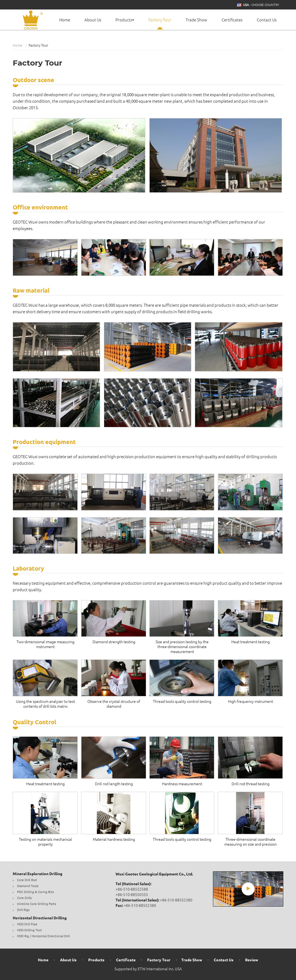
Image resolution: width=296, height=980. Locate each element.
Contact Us (267, 20)
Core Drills (24, 898)
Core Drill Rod (27, 880)
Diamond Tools (28, 886)
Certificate (126, 960)
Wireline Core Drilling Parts (37, 904)
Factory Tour (160, 20)
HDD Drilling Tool (29, 930)
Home (65, 20)
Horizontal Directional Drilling (40, 918)
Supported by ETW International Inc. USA (148, 969)
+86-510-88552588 (132, 889)
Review (252, 960)
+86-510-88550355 (132, 895)
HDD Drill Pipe (27, 924)
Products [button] (125, 20)
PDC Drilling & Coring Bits (35, 892)
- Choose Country (261, 5)
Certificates (232, 20)
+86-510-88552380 (176, 900)
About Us (93, 20)
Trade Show (196, 20)
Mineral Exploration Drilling (37, 874)
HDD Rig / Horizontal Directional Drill (43, 936)
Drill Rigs (23, 910)
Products (96, 960)
